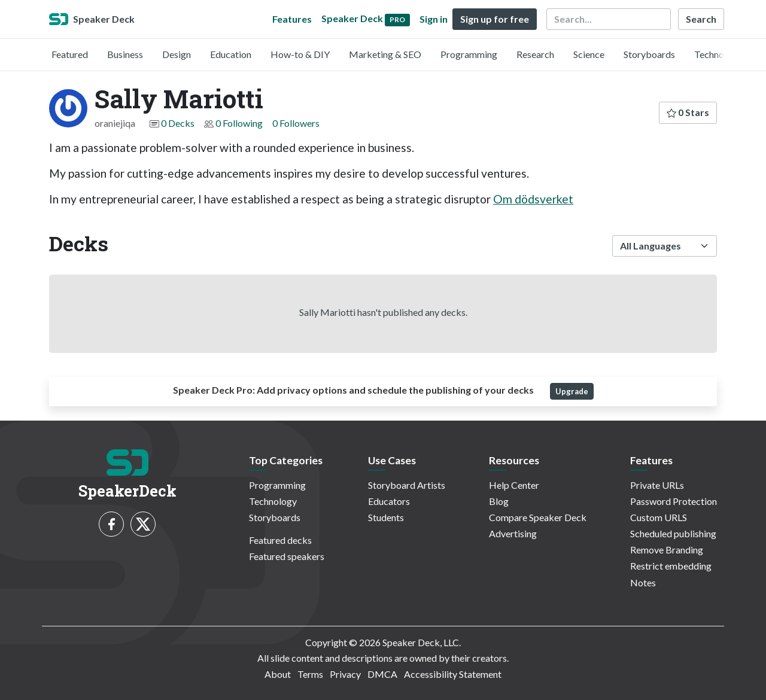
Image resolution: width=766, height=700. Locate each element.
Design (177, 54)
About (278, 674)
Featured (70, 54)
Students (386, 517)
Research (535, 54)
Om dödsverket (533, 199)
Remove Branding (667, 550)
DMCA (382, 674)
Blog (499, 501)
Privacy (345, 674)
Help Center (514, 485)
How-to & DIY (300, 54)
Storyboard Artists (407, 485)
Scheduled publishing (673, 533)
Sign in (434, 19)
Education (231, 54)
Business (125, 54)
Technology (718, 54)
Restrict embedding (671, 566)
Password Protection (674, 501)
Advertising (513, 533)
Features (292, 19)
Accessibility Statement (453, 674)
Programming (469, 54)
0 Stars (688, 112)
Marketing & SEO (385, 54)
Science (589, 54)
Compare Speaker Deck (538, 517)
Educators (389, 501)
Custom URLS (659, 517)
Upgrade (572, 391)
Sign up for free (495, 19)
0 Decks (178, 123)
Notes (643, 582)
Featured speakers (287, 556)
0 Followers (296, 123)
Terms (310, 674)
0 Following (239, 123)
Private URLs (657, 485)
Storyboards (649, 54)
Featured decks (280, 540)
